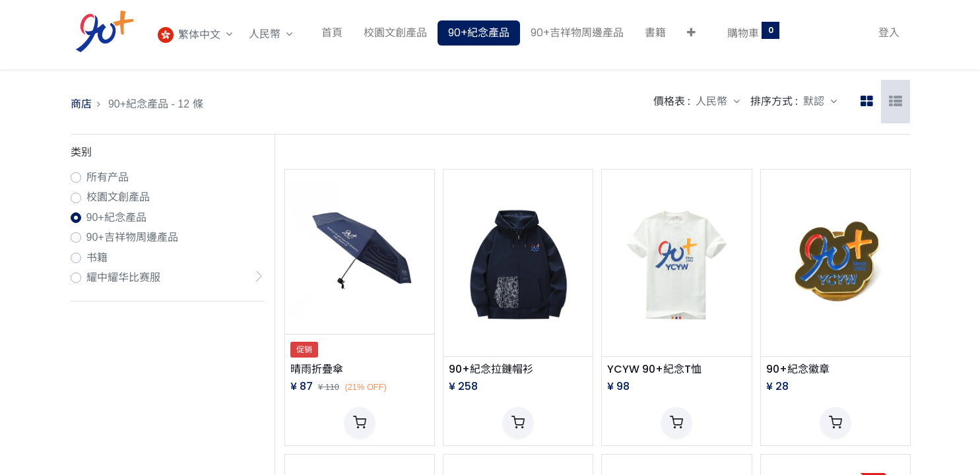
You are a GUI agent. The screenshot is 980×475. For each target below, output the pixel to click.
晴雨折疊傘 (317, 369)
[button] (691, 33)
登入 (889, 33)
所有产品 (108, 177)
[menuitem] (332, 33)
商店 (81, 104)
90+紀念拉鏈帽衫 (491, 369)
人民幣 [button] (266, 34)
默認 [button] (815, 101)
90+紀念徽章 (798, 369)
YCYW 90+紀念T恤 (654, 369)
